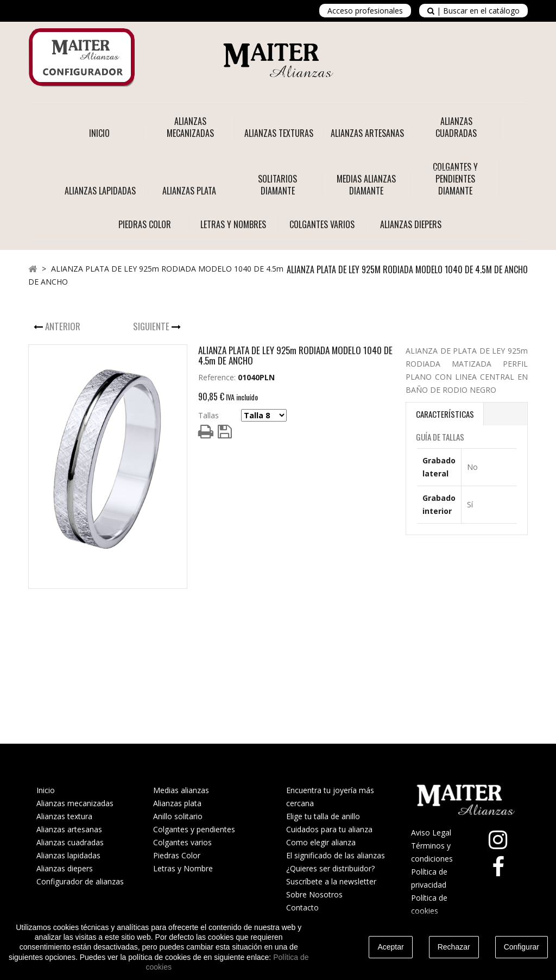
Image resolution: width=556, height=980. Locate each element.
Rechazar (454, 947)
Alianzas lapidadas (68, 855)
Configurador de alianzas (80, 881)
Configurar (522, 947)
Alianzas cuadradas (70, 842)
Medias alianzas (181, 790)
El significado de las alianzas (336, 855)
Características (445, 414)
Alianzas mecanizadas (75, 803)
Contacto (302, 907)
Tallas (208, 415)
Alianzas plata (177, 803)
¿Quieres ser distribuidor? (330, 868)
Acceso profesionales (365, 11)
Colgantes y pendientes (194, 829)
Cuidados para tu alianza (329, 829)
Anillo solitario (178, 816)
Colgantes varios (182, 842)
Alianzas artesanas (69, 829)
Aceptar (390, 947)
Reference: (217, 377)
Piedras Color (177, 855)
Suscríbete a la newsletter (331, 881)
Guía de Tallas (440, 437)
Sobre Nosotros (314, 894)
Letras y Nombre (183, 868)
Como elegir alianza (321, 842)
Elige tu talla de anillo (323, 816)
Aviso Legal (431, 833)
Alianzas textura (64, 816)
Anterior (64, 326)
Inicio (99, 133)
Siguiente (152, 326)
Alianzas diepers (65, 868)
